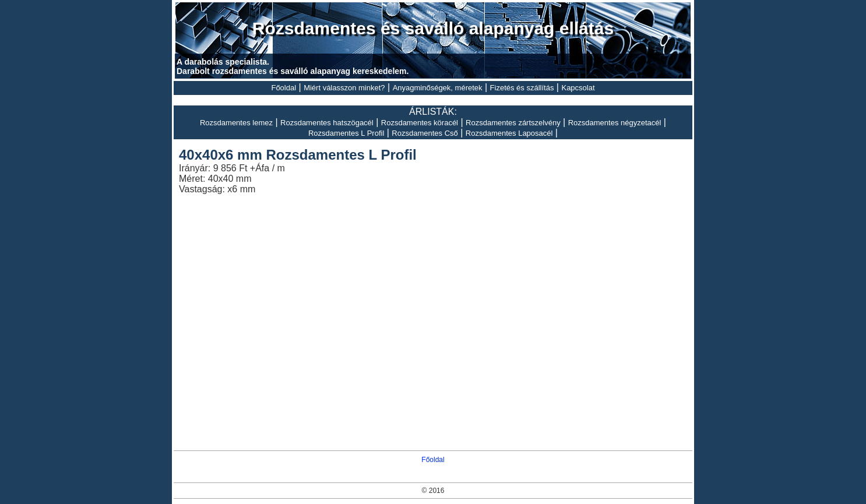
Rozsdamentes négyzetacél (615, 123)
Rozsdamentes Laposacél (509, 133)
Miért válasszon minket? (344, 88)
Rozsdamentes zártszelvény (513, 123)
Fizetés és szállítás (522, 88)
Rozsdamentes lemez (236, 123)
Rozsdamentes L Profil (346, 133)
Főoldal (284, 88)
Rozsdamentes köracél (420, 123)
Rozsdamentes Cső (425, 133)
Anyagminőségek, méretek (438, 88)
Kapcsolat (578, 88)
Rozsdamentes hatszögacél (327, 123)
